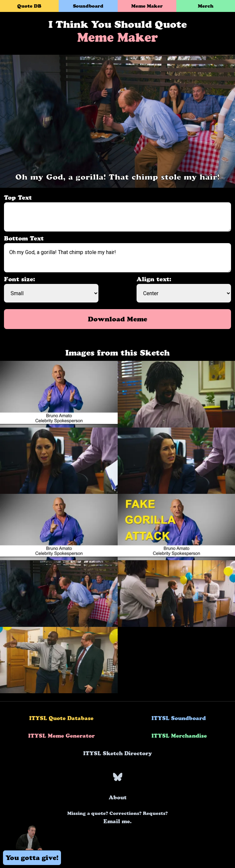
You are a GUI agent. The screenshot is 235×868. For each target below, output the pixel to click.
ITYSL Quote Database (61, 718)
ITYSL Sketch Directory (117, 753)
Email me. (117, 817)
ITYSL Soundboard (179, 718)
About (118, 797)
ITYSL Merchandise (179, 736)
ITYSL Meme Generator (61, 736)
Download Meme (117, 319)
